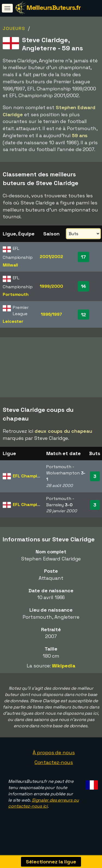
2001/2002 (51, 257)
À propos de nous (54, 758)
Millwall (10, 265)
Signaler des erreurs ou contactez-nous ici (43, 809)
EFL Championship (32, 482)
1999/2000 (51, 286)
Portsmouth (16, 294)
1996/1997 (51, 314)
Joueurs (14, 28)
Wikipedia (64, 672)
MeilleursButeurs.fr (54, 7)
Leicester (13, 321)
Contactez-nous (54, 768)
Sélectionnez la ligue (51, 862)
